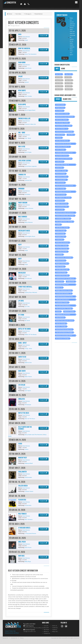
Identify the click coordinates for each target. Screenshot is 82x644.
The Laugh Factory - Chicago (64, 221)
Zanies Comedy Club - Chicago (65, 215)
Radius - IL (59, 287)
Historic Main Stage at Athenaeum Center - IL (63, 165)
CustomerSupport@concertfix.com (34, 628)
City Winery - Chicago (62, 227)
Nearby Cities (67, 99)
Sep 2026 (69, 80)
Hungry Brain (71, 281)
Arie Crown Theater (62, 120)
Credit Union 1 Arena (62, 114)
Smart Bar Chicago (62, 251)
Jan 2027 (69, 86)
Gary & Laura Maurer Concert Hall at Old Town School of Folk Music (65, 186)
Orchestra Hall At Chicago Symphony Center (64, 144)
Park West (71, 135)
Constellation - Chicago (63, 218)
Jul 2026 (68, 77)
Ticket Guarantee (55, 629)
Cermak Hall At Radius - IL (64, 293)
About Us (5, 638)
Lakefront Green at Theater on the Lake (65, 279)
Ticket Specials (55, 628)
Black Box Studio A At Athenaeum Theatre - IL (63, 285)
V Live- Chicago (61, 230)
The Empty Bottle (61, 180)
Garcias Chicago (61, 323)
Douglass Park (60, 236)
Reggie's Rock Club (62, 203)
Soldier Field (60, 135)
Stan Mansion (60, 317)
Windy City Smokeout (62, 242)
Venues (58, 99)
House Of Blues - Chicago (63, 126)
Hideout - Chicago (61, 171)
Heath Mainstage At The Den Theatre (64, 297)
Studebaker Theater (62, 302)
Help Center (55, 631)
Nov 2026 (69, 83)
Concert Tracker (47, 626)
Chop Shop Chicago (62, 248)
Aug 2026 (59, 80)
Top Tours (46, 629)
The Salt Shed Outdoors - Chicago (63, 306)
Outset (58, 311)
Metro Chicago (60, 189)
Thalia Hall (59, 239)
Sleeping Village (61, 272)
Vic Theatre (59, 111)
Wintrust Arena (60, 260)
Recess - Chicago (61, 326)
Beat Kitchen (60, 200)
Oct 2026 (59, 83)
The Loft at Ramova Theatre (64, 332)
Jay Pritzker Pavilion (62, 156)
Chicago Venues (15, 26)
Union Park (59, 168)
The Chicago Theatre (62, 123)
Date (57, 69)
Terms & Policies (55, 626)
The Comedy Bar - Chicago (64, 308)
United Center (60, 105)
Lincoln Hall (60, 209)
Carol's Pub (59, 281)
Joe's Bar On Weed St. (62, 141)
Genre (63, 69)
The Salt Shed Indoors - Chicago (63, 300)
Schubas (59, 138)
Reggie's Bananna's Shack (64, 290)
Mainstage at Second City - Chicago (64, 192)
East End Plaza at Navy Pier (64, 329)
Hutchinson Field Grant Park (64, 132)
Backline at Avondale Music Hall (64, 336)
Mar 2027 (69, 89)
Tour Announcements (47, 628)
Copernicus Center (61, 177)
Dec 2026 (59, 86)
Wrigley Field (60, 108)
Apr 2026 (59, 74)
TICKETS (44, 36)
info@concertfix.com (30, 631)
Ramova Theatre (69, 311)
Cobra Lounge (60, 233)
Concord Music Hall (62, 206)
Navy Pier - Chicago (62, 245)
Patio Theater (60, 266)
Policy (22, 638)
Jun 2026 (59, 77)
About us (46, 631)
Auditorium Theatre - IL (63, 147)
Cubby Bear (59, 162)
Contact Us (47, 633)
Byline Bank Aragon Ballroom (65, 117)
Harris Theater (60, 150)
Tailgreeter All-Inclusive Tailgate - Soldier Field (63, 315)
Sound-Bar (59, 254)
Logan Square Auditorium (64, 159)
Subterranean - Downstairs (64, 257)
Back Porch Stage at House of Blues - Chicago (65, 213)
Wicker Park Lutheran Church (64, 320)
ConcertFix (11, 3)
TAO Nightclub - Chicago (63, 197)
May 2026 (68, 74)
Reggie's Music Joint (62, 263)
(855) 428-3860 (31, 624)
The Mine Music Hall (62, 269)
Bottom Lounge (61, 194)
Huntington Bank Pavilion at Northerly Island (64, 153)
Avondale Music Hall (62, 275)
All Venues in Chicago (62, 338)
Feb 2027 (59, 89)
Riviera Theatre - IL (61, 129)
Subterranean (60, 183)
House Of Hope (61, 174)
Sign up (65, 58)
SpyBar (58, 224)
